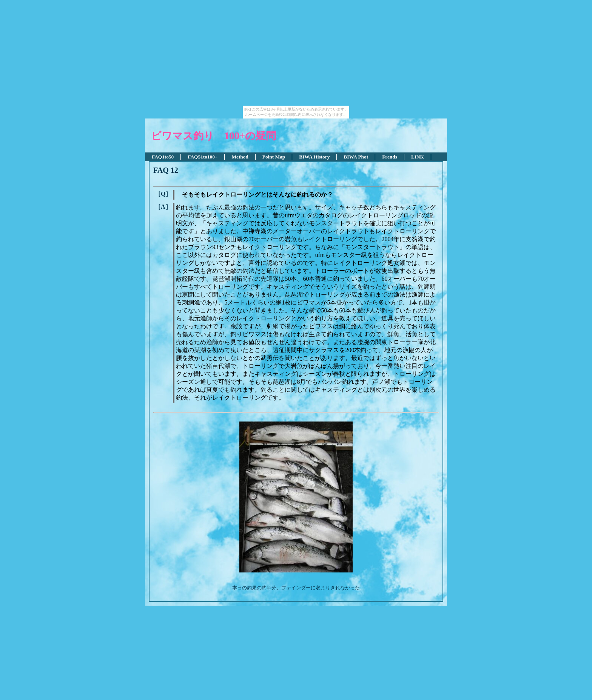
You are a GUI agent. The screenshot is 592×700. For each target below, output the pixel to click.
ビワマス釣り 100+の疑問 (214, 136)
